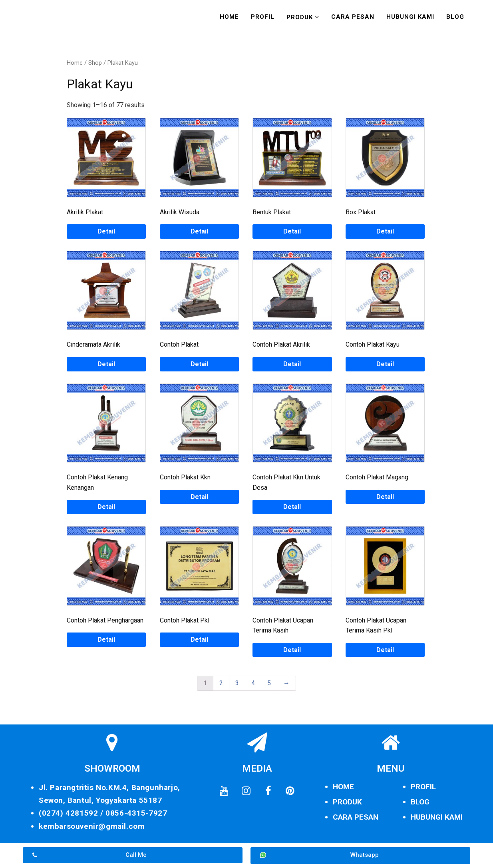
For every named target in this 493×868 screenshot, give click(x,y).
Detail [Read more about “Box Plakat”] (385, 231)
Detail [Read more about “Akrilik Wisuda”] (199, 231)
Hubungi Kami (410, 17)
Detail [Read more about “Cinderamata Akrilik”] (106, 364)
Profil (263, 17)
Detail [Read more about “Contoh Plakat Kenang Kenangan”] (106, 507)
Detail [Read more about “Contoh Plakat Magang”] (385, 497)
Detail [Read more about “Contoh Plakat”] (199, 364)
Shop (95, 63)
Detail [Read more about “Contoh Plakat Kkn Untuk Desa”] (292, 507)
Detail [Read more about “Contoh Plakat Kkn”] (199, 497)
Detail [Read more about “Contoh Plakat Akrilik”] (292, 364)
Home (229, 17)
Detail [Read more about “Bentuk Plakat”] (292, 231)
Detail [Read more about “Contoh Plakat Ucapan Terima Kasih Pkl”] (385, 650)
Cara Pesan (353, 17)
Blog (455, 17)
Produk (300, 17)
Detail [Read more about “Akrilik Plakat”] (106, 231)
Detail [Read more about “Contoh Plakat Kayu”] (385, 364)
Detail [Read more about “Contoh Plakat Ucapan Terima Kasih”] (292, 650)
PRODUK (347, 802)
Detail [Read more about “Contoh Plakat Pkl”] (199, 640)
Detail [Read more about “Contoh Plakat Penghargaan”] (106, 640)
